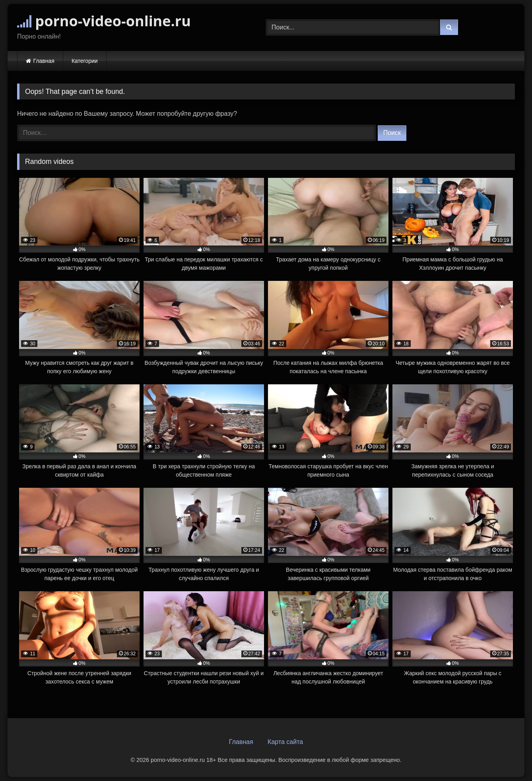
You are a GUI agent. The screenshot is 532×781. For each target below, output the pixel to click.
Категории (85, 61)
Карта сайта (285, 742)
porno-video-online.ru (104, 21)
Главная (44, 61)
